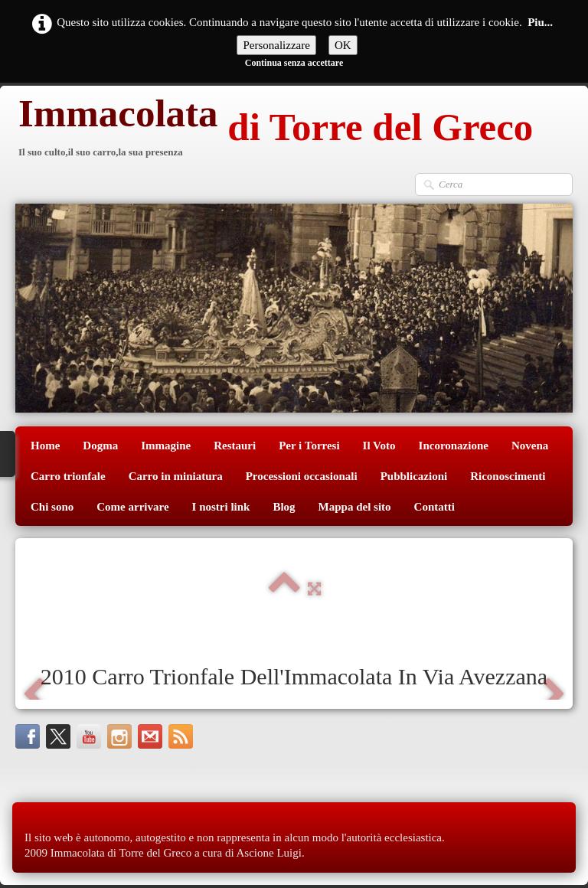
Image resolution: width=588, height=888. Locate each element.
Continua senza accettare (294, 63)
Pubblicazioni (414, 476)
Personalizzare (276, 45)
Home (45, 446)
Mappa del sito (355, 507)
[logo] (274, 129)
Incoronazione (454, 446)
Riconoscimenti (508, 476)
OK (343, 45)
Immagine (166, 446)
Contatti (434, 507)
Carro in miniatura (176, 476)
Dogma (100, 446)
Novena (530, 446)
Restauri (235, 446)
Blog (284, 507)
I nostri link (221, 507)
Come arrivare (132, 507)
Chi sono (52, 507)
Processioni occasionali (302, 476)
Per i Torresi (309, 446)
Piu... (540, 22)
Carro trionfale (68, 476)
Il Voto (379, 446)
